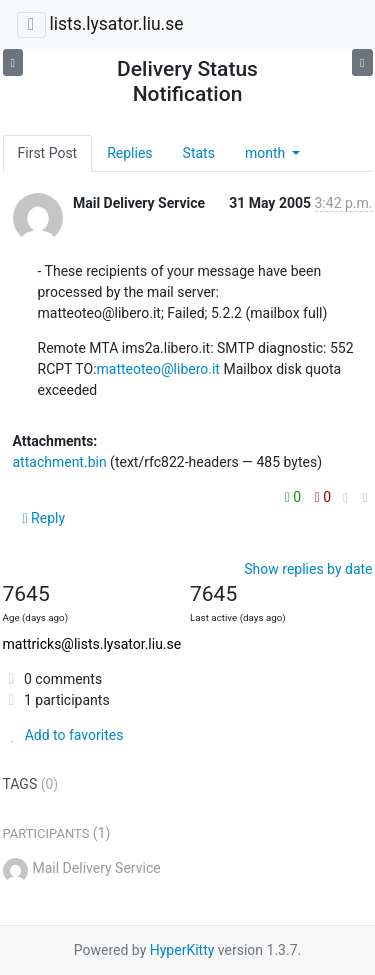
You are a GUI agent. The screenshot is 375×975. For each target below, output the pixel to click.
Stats (199, 153)
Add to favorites (63, 735)
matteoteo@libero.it (158, 369)
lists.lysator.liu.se (116, 24)
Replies (129, 153)
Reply (44, 518)
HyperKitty (182, 950)
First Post (48, 153)
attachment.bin (60, 462)
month (267, 153)
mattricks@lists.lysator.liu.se (92, 644)
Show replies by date (308, 569)
